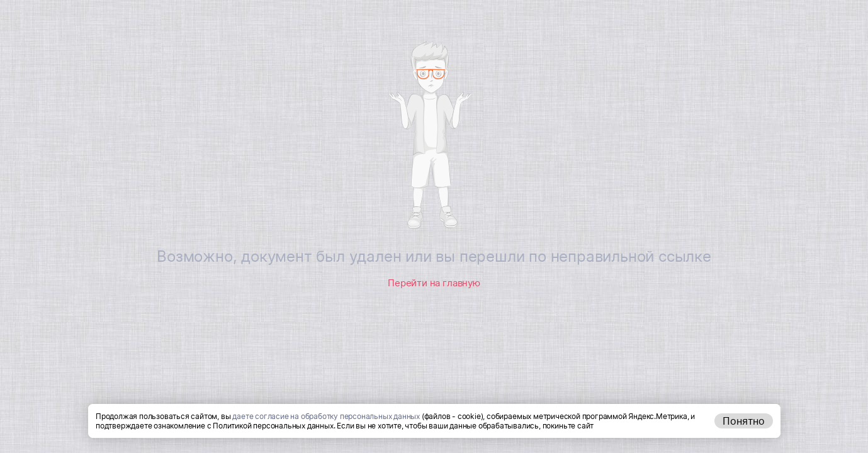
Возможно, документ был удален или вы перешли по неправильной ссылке (434, 256)
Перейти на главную (434, 283)
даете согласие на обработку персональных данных (326, 416)
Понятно (744, 421)
